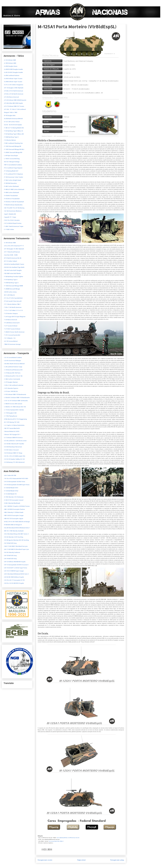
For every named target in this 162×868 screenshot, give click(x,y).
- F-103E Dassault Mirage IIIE (12, 146)
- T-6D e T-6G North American (13, 307)
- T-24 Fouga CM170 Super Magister (15, 317)
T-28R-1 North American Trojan (14, 226)
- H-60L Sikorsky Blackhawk (12, 503)
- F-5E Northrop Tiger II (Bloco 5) (13, 131)
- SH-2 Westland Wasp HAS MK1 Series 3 (16, 534)
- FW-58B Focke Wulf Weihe (12, 273)
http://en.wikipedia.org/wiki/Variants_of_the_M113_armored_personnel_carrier (68, 838)
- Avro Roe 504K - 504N (11, 255)
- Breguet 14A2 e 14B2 (10, 112)
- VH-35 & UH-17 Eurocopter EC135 (14, 580)
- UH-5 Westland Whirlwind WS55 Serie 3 (16, 574)
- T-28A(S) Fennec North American (14, 332)
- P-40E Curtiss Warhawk (11, 186)
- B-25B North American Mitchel (13, 119)
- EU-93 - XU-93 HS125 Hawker (13, 125)
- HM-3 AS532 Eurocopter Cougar (14, 515)
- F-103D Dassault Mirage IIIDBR (13, 286)
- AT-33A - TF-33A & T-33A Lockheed (15, 109)
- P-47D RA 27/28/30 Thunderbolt (14, 202)
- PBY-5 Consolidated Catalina (13, 165)
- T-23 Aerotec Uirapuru (11, 313)
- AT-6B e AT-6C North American (13, 91)
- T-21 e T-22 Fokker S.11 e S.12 (13, 310)
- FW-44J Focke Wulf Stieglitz (13, 270)
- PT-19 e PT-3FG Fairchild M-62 (13, 298)
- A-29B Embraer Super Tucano (13, 82)
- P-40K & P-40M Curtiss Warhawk (14, 189)
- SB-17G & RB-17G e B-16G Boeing (14, 208)
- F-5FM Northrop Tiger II (11, 283)
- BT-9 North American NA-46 (12, 258)
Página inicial (81, 860)
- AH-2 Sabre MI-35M (10, 475)
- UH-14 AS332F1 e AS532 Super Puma (15, 568)
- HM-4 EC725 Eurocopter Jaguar (13, 519)
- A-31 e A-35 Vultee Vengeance (13, 85)
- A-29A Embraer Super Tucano (13, 79)
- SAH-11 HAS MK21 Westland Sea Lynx (16, 546)
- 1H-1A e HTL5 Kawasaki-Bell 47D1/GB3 (16, 478)
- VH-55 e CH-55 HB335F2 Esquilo (14, 583)
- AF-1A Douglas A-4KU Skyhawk (13, 88)
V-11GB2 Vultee (9, 229)
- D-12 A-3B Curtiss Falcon (12, 122)
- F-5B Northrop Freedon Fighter (13, 277)
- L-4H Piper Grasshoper (11, 156)
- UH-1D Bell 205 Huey (10, 555)
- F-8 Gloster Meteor (10, 140)
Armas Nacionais (3, 6)
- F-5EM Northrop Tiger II (11, 137)
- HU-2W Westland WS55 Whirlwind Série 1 (17, 528)
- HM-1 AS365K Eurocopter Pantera (14, 509)
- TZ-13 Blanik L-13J (9, 338)
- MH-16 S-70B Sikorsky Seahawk (14, 531)
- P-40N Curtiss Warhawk (11, 192)
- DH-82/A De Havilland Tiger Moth (14, 267)
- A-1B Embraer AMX (10, 243)
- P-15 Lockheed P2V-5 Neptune (13, 174)
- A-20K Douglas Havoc (10, 66)
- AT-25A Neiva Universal (11, 97)
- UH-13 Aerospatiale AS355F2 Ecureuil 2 (16, 565)
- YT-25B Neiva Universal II (12, 323)
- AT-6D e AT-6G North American (13, 94)
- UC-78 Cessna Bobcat (11, 341)
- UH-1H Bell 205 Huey (10, 559)
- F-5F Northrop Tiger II (10, 280)
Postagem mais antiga (117, 860)
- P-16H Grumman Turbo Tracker (13, 177)
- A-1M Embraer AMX (10, 63)
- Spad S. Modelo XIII (10, 214)
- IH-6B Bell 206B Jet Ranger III (13, 525)
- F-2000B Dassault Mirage (12, 289)
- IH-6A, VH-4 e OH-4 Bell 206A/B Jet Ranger (17, 522)
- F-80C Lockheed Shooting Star (13, 143)
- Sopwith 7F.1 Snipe (10, 217)
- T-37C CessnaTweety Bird (12, 335)
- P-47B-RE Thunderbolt (11, 196)
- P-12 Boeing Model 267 (11, 171)
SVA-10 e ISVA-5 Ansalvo (12, 220)
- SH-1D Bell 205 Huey (10, 543)
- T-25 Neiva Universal (10, 320)
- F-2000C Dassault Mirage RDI (13, 152)
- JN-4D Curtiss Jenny (10, 292)
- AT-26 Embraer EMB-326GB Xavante (15, 100)
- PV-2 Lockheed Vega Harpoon (13, 168)
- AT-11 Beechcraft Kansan (12, 252)
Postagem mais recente (45, 860)
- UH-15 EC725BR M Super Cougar (14, 571)
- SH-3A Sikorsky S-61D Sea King (13, 537)
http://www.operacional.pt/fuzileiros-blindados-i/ (56, 841)
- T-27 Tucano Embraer (10, 326)
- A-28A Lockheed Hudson (11, 75)
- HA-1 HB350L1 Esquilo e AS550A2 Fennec (17, 506)
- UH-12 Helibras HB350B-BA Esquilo (15, 562)
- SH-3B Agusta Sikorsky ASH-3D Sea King (16, 540)
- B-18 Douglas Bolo (9, 115)
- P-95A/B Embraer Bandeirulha (13, 205)
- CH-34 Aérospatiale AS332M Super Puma (16, 485)
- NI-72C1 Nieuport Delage (12, 162)
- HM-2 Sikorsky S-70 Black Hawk (13, 512)
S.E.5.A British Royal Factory (13, 223)
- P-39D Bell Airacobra (10, 183)
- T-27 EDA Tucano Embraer (12, 329)
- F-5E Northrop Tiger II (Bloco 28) (14, 134)
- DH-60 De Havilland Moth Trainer (14, 264)
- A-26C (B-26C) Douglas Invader (13, 72)
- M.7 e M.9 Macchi (9, 295)
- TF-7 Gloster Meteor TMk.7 (12, 304)
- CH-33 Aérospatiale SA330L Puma (14, 482)
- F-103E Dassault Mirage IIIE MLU (14, 149)
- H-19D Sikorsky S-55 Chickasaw (14, 497)
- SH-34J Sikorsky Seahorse (12, 552)
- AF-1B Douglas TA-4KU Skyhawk (14, 249)
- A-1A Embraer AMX (10, 60)
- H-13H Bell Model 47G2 (11, 491)
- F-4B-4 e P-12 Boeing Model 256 (14, 128)
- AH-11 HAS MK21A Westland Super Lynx (16, 549)
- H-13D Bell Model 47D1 (11, 488)
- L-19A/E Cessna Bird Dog (12, 159)
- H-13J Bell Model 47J (10, 494)
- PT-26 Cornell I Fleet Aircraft (13, 301)
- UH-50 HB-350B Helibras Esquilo (14, 577)
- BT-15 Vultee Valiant (10, 261)
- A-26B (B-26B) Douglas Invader (13, 69)
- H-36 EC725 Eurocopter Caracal (13, 500)
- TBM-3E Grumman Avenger (12, 344)
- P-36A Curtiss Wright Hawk (12, 180)
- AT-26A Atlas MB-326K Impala (13, 103)
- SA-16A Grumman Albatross (13, 211)
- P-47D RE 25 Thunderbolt (12, 199)
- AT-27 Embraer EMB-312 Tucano (14, 106)
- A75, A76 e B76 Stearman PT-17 (14, 246)
